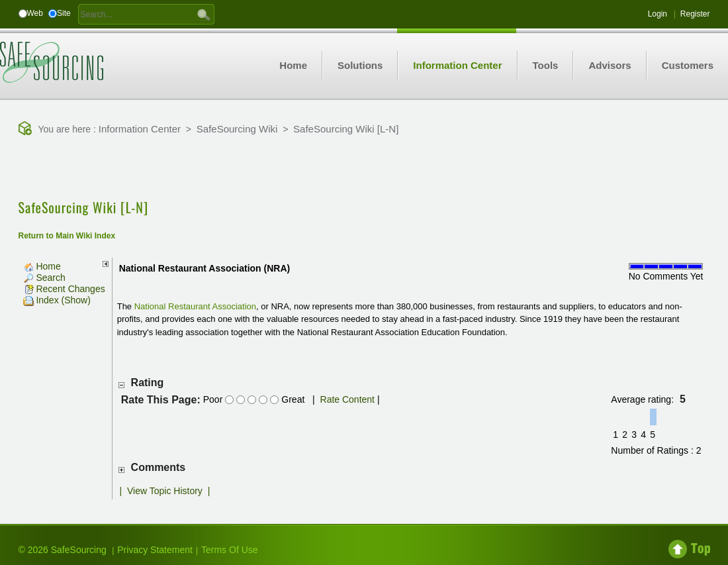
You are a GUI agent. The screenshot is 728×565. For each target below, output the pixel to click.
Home (42, 266)
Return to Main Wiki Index (67, 236)
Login (658, 14)
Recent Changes (64, 289)
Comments (159, 467)
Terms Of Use (230, 550)
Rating (148, 383)
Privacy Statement (155, 550)
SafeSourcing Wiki (237, 129)
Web (35, 13)
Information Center (140, 129)
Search (44, 278)
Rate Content (348, 399)
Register (695, 14)
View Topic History (165, 491)
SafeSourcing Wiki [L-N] (346, 129)
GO (204, 14)
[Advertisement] (364, 169)
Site (64, 13)
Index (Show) (57, 300)
